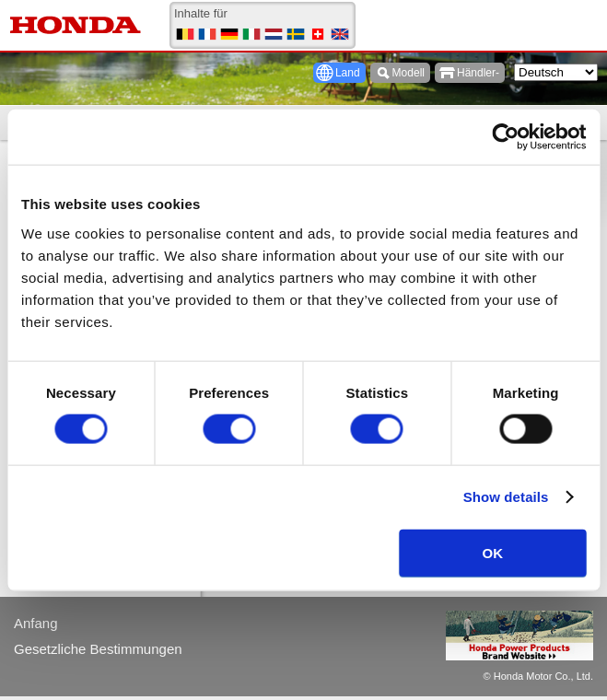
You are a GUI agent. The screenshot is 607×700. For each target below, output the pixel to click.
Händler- (478, 73)
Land (348, 73)
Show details (506, 497)
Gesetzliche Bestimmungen (98, 649)
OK (493, 552)
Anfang (36, 623)
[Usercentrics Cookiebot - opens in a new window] (505, 137)
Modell (409, 73)
